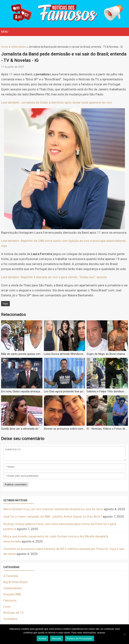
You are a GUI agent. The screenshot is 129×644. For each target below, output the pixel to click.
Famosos (10, 600)
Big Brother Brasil (15, 582)
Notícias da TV (14, 613)
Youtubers (10, 619)
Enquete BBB (12, 594)
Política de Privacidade (80, 639)
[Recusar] (124, 634)
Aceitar (42, 639)
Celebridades (18, 47)
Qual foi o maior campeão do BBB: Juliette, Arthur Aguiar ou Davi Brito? (53, 516)
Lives (7, 607)
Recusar (57, 639)
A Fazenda (11, 576)
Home (5, 47)
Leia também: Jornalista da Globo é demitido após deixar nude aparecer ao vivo (57, 102)
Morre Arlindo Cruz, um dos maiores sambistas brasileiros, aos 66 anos (53, 509)
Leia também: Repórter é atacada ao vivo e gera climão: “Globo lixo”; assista (54, 277)
